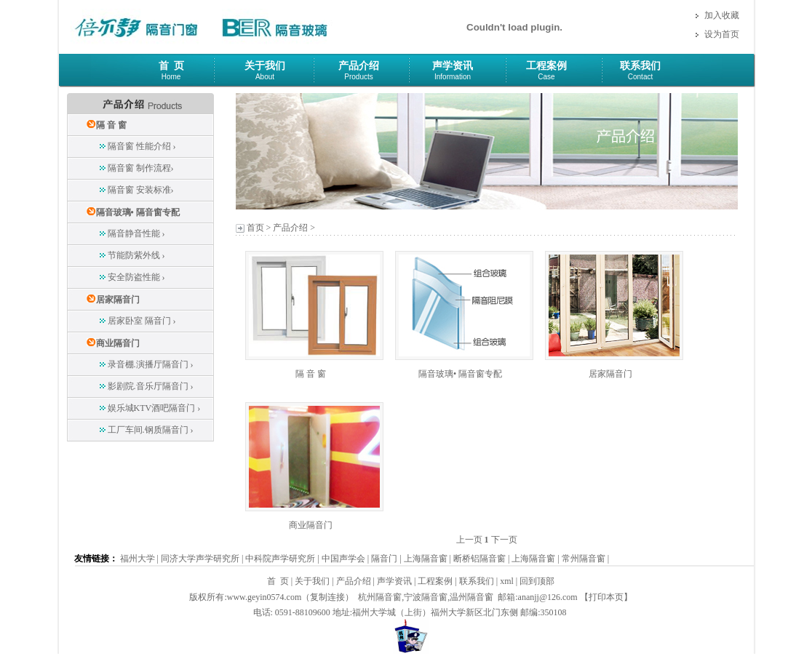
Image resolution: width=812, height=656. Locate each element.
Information (453, 77)
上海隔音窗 (426, 559)
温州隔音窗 (471, 597)
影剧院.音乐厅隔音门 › (151, 386)
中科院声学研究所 (280, 559)
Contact (640, 77)
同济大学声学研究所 (200, 559)
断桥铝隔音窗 (479, 559)
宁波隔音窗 (426, 597)
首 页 (171, 66)
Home (171, 77)
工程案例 (546, 66)
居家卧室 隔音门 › (142, 321)
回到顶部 (537, 581)
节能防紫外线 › (136, 255)
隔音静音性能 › (136, 233)
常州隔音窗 (584, 559)
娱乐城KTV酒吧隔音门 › (154, 408)
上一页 (469, 540)
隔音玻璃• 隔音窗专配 (138, 212)
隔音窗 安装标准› (141, 190)
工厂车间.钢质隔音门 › (151, 430)
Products (358, 77)
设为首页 (722, 34)
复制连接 (327, 597)
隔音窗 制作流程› (141, 168)
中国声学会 (343, 559)
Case (546, 77)
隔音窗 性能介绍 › (142, 146)
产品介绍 (359, 66)
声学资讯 (453, 66)
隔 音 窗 (111, 125)
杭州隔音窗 (380, 597)
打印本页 (606, 597)
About (265, 77)
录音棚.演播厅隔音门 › (151, 364)
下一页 (504, 540)
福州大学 (138, 559)
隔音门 (384, 559)
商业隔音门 (118, 343)
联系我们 (640, 66)
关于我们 (265, 66)
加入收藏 (722, 15)
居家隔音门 (118, 300)
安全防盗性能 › (136, 277)
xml (507, 581)
